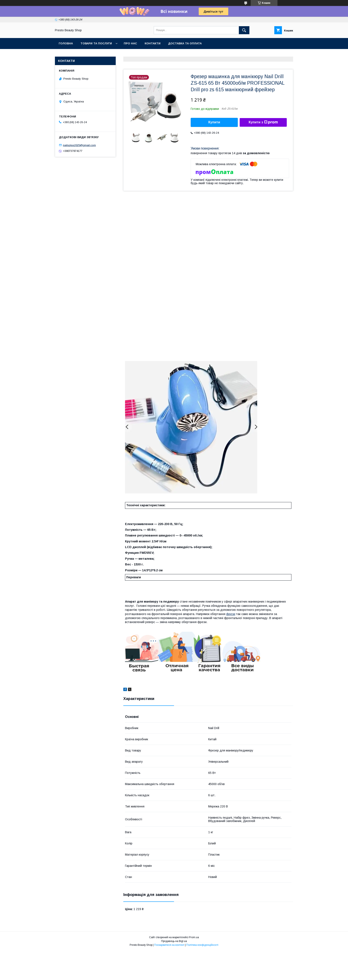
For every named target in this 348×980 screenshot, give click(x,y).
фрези (231, 614)
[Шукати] (244, 30)
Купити (214, 122)
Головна (66, 43)
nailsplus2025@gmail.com (79, 145)
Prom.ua (194, 937)
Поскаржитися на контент (169, 945)
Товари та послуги (96, 43)
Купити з (263, 122)
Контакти (153, 43)
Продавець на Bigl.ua (174, 941)
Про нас (130, 43)
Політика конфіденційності (202, 945)
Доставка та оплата (185, 43)
